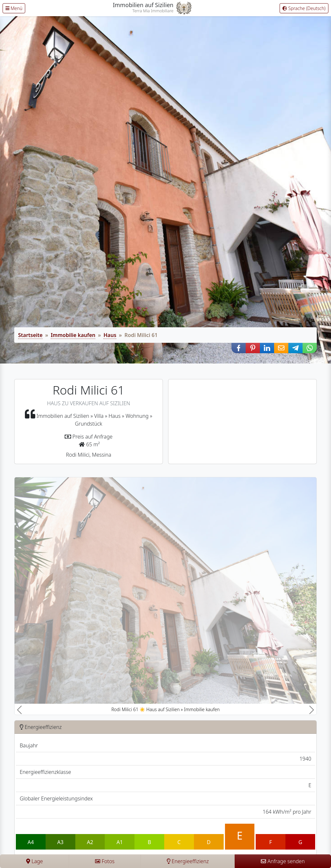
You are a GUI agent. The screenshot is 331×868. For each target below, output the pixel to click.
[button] (239, 348)
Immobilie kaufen (73, 335)
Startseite (30, 335)
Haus (110, 335)
